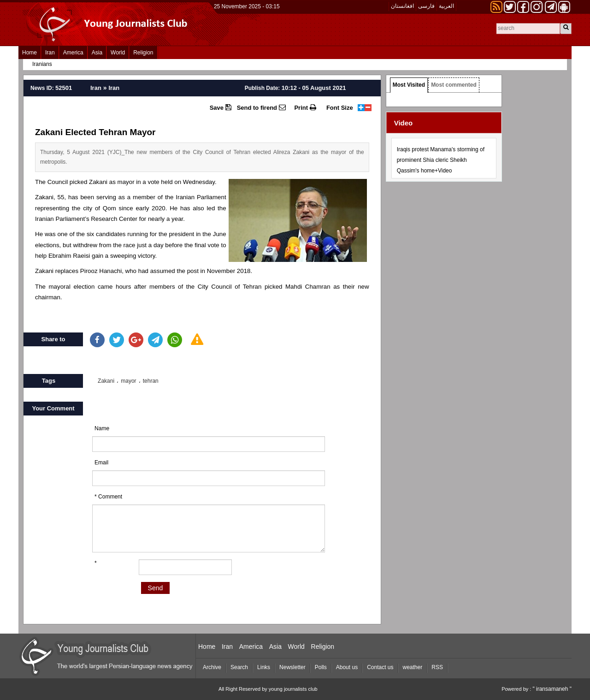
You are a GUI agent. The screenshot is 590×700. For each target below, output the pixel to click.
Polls (321, 667)
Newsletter (292, 667)
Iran (50, 53)
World (118, 53)
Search (239, 667)
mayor (128, 381)
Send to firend (261, 107)
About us (347, 667)
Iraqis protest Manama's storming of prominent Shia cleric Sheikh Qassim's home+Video (441, 160)
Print (305, 107)
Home (29, 53)
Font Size (340, 108)
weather (413, 667)
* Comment (108, 497)
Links (264, 667)
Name (102, 428)
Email (101, 463)
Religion (143, 53)
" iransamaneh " (552, 689)
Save (221, 107)
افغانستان (402, 6)
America (73, 53)
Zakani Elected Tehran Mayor (95, 132)
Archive (212, 667)
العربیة (446, 6)
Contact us (380, 667)
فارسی (426, 6)
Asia (97, 53)
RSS (437, 667)
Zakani (106, 381)
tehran (151, 381)
